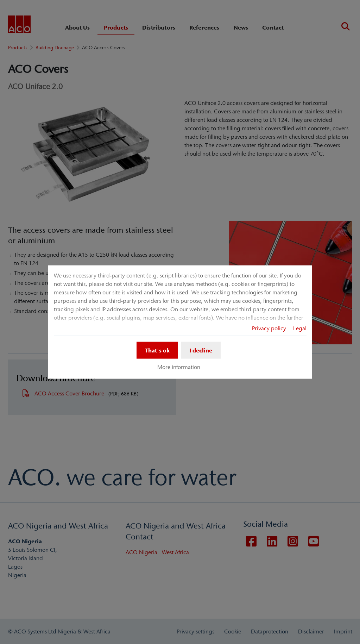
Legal (300, 328)
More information (179, 367)
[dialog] (180, 322)
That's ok (157, 350)
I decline (201, 350)
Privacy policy (269, 328)
